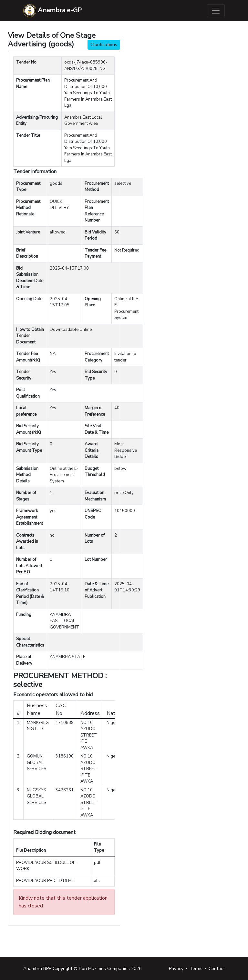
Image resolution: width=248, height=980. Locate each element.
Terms (196, 969)
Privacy (176, 969)
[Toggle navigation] (216, 11)
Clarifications (104, 45)
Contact (217, 969)
